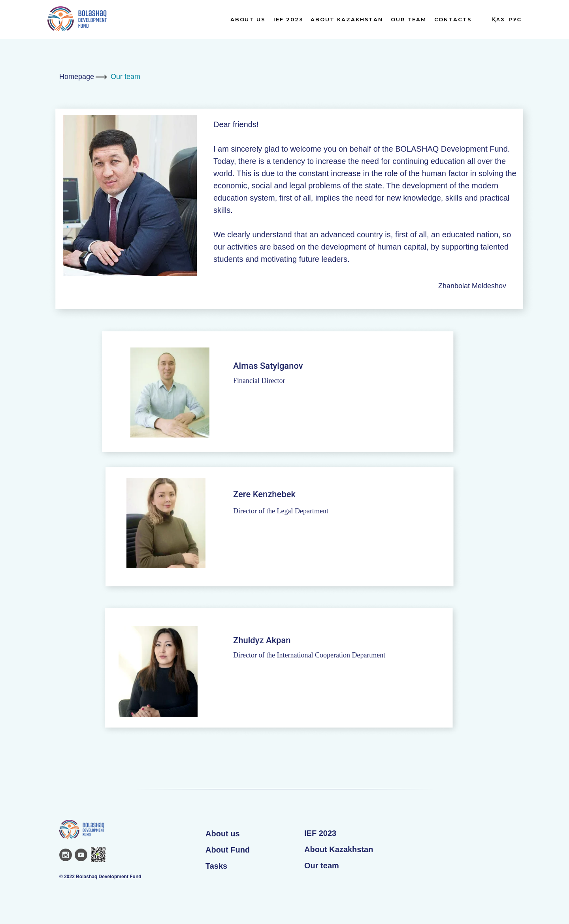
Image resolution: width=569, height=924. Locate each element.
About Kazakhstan (347, 19)
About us (223, 834)
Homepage (77, 77)
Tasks (216, 866)
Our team (408, 19)
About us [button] (248, 19)
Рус (515, 20)
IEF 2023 (288, 19)
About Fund (228, 850)
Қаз (498, 20)
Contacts (453, 19)
